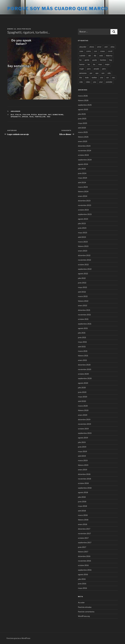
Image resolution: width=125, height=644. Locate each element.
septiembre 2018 (85, 488)
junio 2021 (82, 337)
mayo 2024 (83, 178)
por (91, 73)
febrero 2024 (83, 191)
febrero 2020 (83, 410)
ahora (92, 47)
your (101, 82)
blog (29, 29)
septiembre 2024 (85, 160)
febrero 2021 (83, 356)
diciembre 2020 (84, 365)
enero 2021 (82, 360)
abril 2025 (82, 128)
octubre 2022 (83, 265)
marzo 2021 (83, 351)
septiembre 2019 (85, 433)
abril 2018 (82, 511)
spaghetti (16, 117)
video (88, 82)
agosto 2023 (83, 219)
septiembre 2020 (85, 378)
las (89, 64)
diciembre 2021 (84, 310)
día (95, 56)
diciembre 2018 (84, 474)
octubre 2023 (83, 210)
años (112, 47)
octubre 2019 (83, 429)
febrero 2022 (83, 301)
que (97, 73)
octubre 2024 (83, 155)
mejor (107, 64)
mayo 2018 (82, 506)
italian (26, 115)
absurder (83, 47)
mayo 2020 (83, 397)
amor (99, 47)
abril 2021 (82, 347)
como (89, 51)
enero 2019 (83, 470)
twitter (94, 77)
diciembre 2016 (84, 556)
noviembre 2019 (84, 424)
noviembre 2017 (84, 533)
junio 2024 (82, 173)
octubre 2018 (83, 483)
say (50, 115)
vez (113, 77)
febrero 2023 (83, 246)
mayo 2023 (83, 233)
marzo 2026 (83, 96)
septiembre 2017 (85, 542)
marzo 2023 (83, 242)
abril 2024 (82, 182)
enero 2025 (83, 141)
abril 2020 (82, 401)
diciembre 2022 (84, 255)
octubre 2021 (83, 319)
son (103, 73)
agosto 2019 (83, 438)
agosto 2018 (83, 492)
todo (87, 77)
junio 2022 (82, 283)
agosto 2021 (83, 328)
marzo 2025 (83, 132)
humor (82, 64)
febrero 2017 (83, 552)
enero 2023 (83, 251)
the (81, 77)
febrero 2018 (83, 520)
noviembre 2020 (85, 369)
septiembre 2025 (85, 105)
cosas (102, 51)
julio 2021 (82, 333)
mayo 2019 (82, 451)
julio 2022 (82, 278)
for (80, 60)
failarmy (109, 56)
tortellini (40, 117)
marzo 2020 (83, 406)
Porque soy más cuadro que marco (58, 9)
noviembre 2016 (84, 561)
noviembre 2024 (85, 151)
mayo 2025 (83, 123)
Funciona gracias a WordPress (18, 638)
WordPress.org (84, 616)
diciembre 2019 (84, 419)
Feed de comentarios (86, 612)
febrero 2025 (83, 137)
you (49, 117)
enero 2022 (83, 305)
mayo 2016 (82, 588)
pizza (34, 115)
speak (25, 117)
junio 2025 (82, 119)
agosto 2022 (83, 274)
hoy (111, 60)
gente (87, 60)
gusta (95, 60)
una (102, 77)
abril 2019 (82, 456)
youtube (109, 82)
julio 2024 (82, 169)
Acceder (81, 602)
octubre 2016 (83, 565)
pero (104, 69)
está (101, 56)
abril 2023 (82, 237)
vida (81, 82)
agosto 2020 (83, 383)
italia (18, 115)
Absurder (16, 111)
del (90, 56)
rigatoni (43, 115)
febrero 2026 (83, 100)
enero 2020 (83, 415)
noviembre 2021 (84, 315)
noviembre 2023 (85, 205)
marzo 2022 (83, 296)
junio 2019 (82, 447)
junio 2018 (82, 502)
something (58, 115)
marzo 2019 (83, 460)
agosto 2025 (83, 109)
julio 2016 (82, 579)
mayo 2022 (82, 287)
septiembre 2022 (85, 269)
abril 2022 (82, 292)
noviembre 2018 (84, 479)
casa (81, 51)
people (96, 69)
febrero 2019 (83, 465)
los (94, 64)
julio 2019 (82, 442)
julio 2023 (82, 223)
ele (12, 115)
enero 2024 (83, 196)
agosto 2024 (83, 164)
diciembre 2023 (84, 201)
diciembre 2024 (84, 146)
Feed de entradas (85, 607)
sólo (109, 73)
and (106, 47)
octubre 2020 (83, 374)
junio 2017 (82, 547)
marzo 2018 (83, 515)
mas (100, 64)
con (95, 51)
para (89, 69)
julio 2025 (82, 114)
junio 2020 (82, 392)
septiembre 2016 (85, 570)
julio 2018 (82, 497)
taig (31, 117)
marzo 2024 (83, 187)
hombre (103, 60)
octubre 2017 (83, 538)
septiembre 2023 (85, 214)
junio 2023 (82, 228)
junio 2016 (82, 584)
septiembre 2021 (85, 324)
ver (107, 77)
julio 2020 (82, 388)
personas (83, 73)
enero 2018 (83, 524)
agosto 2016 (83, 574)
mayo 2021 (82, 342)
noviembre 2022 (84, 260)
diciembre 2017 (84, 529)
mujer (82, 69)
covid (110, 51)
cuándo (82, 56)
